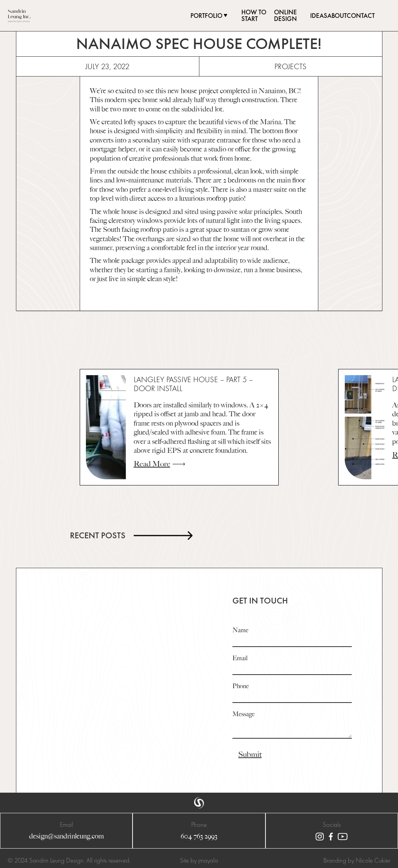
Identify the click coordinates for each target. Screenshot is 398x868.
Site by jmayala (199, 860)
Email (240, 658)
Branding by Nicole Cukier (357, 860)
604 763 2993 (199, 836)
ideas (319, 16)
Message (244, 714)
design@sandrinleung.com (66, 836)
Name (240, 631)
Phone (241, 686)
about (337, 16)
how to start (254, 16)
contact (361, 16)
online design (285, 16)
